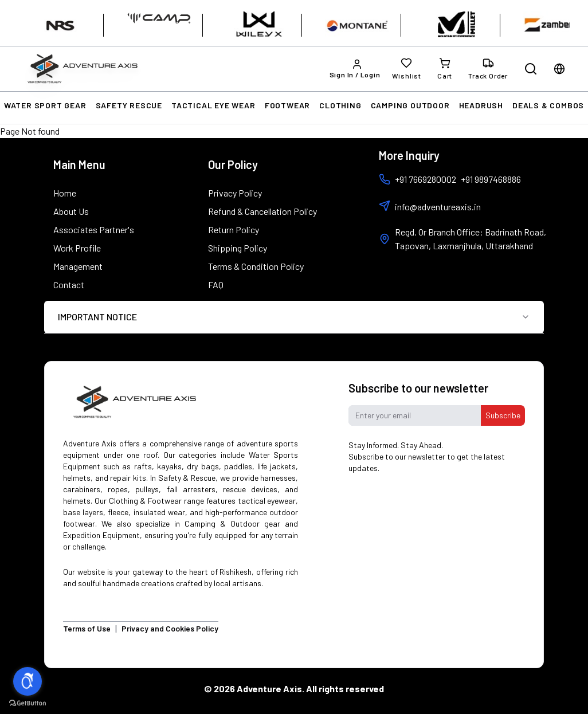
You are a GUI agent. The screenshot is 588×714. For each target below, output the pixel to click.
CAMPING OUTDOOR (410, 105)
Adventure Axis (269, 688)
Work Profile (77, 248)
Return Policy (234, 229)
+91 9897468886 (491, 179)
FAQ (216, 285)
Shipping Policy (238, 248)
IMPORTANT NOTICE (294, 317)
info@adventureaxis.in (438, 207)
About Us (71, 211)
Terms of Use (87, 628)
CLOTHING (340, 105)
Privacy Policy (235, 193)
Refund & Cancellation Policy (262, 211)
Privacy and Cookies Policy (170, 628)
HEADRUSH (481, 105)
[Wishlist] (407, 69)
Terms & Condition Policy (256, 266)
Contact (69, 285)
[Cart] (445, 69)
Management (78, 266)
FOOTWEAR (287, 105)
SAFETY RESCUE (129, 105)
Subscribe (503, 415)
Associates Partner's (94, 229)
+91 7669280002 (418, 179)
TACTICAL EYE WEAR (213, 105)
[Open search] (531, 69)
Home (65, 193)
